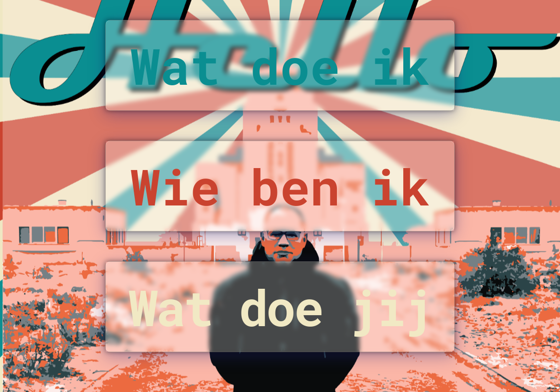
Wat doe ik (280, 65)
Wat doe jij (280, 307)
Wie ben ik (280, 186)
